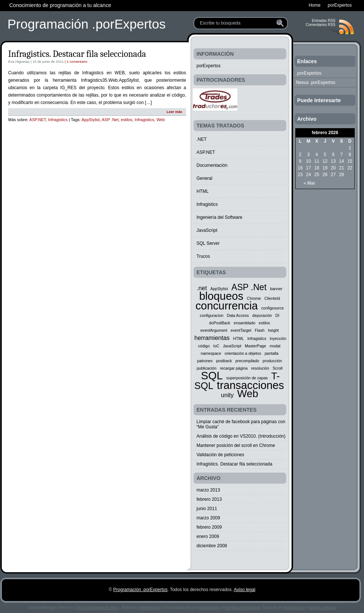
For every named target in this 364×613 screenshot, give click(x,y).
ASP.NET (38, 120)
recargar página (234, 368)
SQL (212, 375)
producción (272, 361)
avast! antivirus (323, 607)
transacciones (251, 385)
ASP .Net (110, 120)
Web (160, 120)
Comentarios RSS (321, 25)
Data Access (238, 315)
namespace (211, 353)
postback (224, 361)
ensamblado (244, 323)
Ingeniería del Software (219, 217)
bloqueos (221, 296)
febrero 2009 (209, 527)
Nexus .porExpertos (316, 82)
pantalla (271, 353)
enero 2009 (208, 536)
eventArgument (214, 330)
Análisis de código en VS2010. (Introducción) (241, 436)
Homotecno (294, 607)
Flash (260, 330)
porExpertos (209, 66)
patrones (205, 361)
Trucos (203, 256)
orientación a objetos (243, 353)
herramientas (212, 338)
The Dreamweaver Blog (97, 607)
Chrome (254, 298)
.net (202, 288)
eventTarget (241, 330)
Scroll (278, 368)
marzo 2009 (208, 518)
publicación (206, 368)
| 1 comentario (76, 61)
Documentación (212, 165)
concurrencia (227, 306)
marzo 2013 (208, 490)
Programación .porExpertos (87, 24)
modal (275, 346)
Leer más (174, 112)
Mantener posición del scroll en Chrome (236, 445)
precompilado (247, 361)
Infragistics (58, 120)
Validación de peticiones (220, 455)
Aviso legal (244, 590)
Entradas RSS (324, 21)
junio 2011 (207, 509)
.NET (201, 139)
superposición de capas (247, 378)
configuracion (212, 315)
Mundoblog (209, 607)
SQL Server (208, 243)
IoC (216, 346)
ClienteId (272, 298)
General (204, 178)
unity (227, 395)
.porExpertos (309, 73)
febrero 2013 (209, 499)
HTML (203, 191)
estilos (126, 120)
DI (277, 315)
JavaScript (207, 230)
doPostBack (220, 323)
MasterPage (255, 346)
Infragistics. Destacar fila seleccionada (77, 54)
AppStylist (91, 120)
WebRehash (150, 607)
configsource (272, 308)
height (274, 330)
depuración (262, 315)
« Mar (309, 183)
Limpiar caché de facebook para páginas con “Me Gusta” (241, 424)
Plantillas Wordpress (242, 607)
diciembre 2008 (212, 546)
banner (276, 289)
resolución (260, 368)
